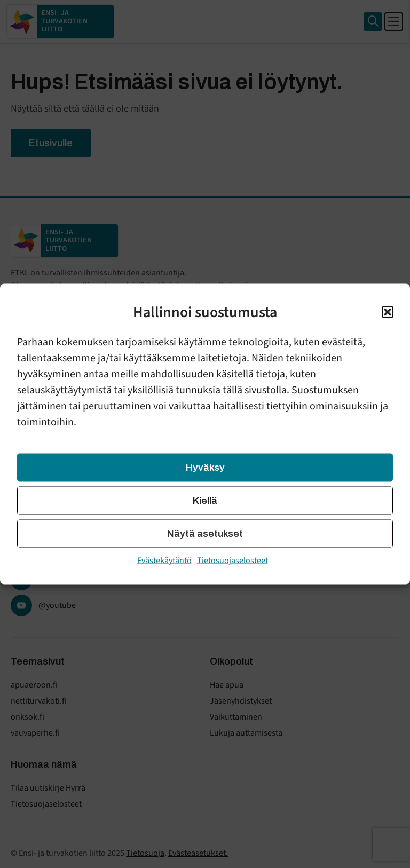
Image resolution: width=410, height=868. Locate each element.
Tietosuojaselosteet (232, 561)
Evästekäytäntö (164, 561)
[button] (388, 312)
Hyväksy (205, 468)
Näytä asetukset (205, 534)
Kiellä (205, 501)
